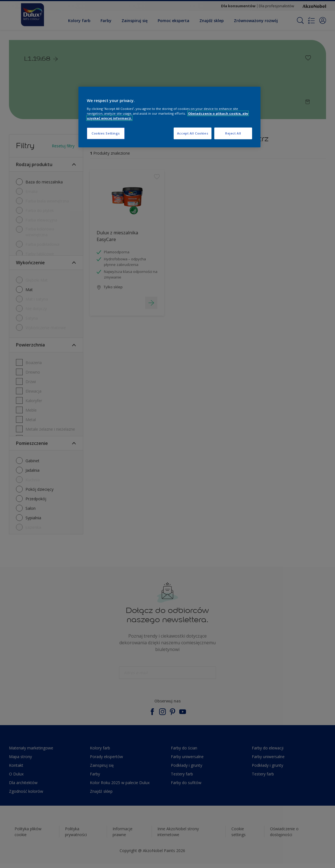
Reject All (233, 133)
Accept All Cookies (193, 133)
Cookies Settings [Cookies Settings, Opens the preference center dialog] (106, 133)
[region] (169, 117)
